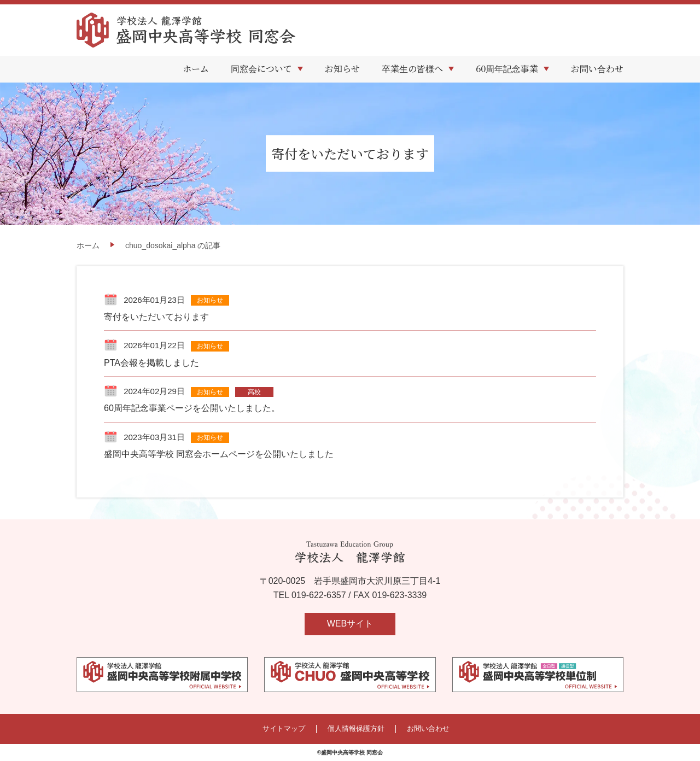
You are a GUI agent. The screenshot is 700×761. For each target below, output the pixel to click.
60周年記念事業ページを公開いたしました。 (192, 408)
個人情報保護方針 (356, 729)
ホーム (196, 69)
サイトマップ (284, 729)
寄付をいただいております (156, 317)
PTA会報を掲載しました (151, 363)
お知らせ (342, 69)
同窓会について (261, 69)
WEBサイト (350, 624)
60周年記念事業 (507, 69)
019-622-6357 (319, 595)
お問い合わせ (597, 69)
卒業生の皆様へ (412, 69)
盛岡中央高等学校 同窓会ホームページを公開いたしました (219, 454)
